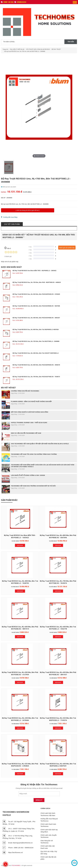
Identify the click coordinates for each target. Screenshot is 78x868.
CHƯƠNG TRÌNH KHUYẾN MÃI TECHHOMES (25, 391)
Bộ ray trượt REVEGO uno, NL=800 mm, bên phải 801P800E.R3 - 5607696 (36, 306)
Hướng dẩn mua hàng (9, 217)
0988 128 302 (7, 2)
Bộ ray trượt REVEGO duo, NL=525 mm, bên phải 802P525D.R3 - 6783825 (36, 294)
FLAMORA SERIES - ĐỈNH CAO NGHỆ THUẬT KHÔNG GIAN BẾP (31, 401)
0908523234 (20, 2)
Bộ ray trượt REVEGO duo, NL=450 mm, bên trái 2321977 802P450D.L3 (36, 353)
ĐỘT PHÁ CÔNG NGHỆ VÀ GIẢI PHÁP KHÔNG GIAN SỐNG (30, 412)
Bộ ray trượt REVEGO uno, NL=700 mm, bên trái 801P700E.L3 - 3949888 (25, 51)
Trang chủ (5, 49)
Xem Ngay (20, 545)
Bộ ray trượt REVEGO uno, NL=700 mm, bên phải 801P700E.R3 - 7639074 (36, 377)
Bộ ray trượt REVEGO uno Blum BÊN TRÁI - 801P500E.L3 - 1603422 (34, 271)
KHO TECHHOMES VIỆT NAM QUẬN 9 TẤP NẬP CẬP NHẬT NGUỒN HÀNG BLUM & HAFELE (40, 444)
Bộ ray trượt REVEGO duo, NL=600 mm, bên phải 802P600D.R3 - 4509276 (36, 365)
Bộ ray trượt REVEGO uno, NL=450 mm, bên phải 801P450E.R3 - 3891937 (36, 318)
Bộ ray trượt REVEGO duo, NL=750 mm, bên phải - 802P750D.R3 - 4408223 (37, 282)
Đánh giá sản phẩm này (67, 248)
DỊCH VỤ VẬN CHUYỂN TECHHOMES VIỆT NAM (26, 433)
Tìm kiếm (71, 42)
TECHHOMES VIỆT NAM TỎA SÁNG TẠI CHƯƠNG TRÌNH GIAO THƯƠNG (34, 454)
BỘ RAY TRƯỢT (56, 49)
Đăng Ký (39, 800)
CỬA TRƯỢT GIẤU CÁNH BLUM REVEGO (38, 49)
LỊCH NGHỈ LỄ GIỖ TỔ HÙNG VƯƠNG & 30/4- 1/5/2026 (28, 475)
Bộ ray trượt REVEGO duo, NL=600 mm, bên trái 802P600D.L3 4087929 (36, 330)
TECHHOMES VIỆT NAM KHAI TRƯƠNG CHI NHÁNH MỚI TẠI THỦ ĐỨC (33, 486)
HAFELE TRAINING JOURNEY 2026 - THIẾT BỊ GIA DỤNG (29, 423)
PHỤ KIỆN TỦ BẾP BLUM (17, 49)
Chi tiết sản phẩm (12, 224)
